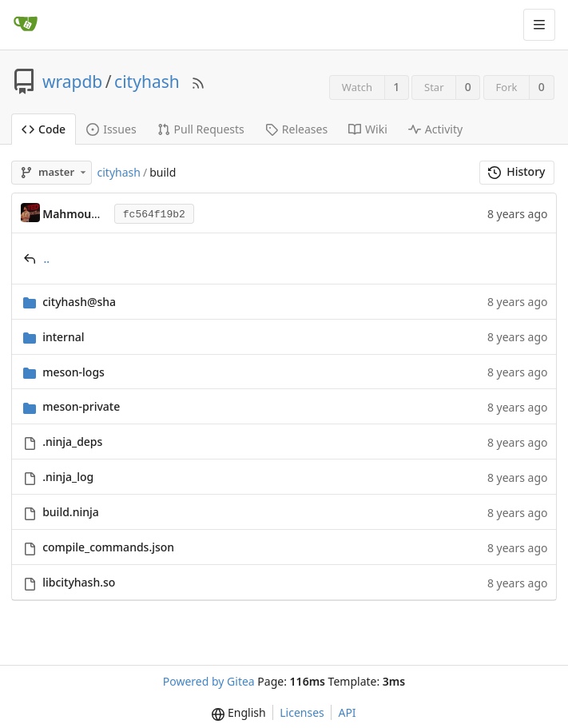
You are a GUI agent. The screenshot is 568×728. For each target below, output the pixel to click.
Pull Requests (201, 129)
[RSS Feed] (198, 82)
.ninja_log (68, 477)
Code (44, 129)
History (516, 171)
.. (47, 259)
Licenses (302, 712)
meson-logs (73, 372)
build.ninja (71, 512)
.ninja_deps (72, 442)
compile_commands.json (108, 547)
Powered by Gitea (209, 681)
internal (63, 337)
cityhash (147, 82)
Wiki (368, 129)
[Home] (26, 25)
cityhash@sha (79, 302)
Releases (296, 129)
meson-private (81, 406)
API (347, 712)
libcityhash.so (79, 582)
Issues (111, 129)
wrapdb (72, 82)
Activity (435, 129)
